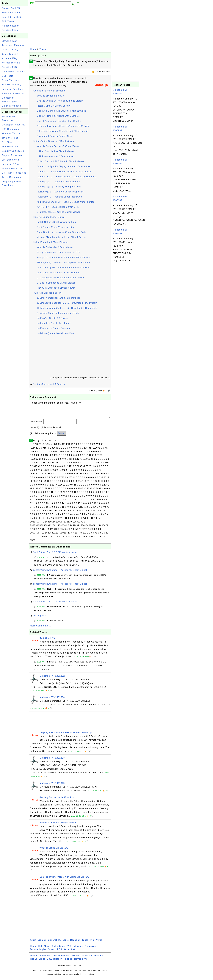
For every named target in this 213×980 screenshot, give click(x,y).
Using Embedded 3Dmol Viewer (51, 242)
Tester (34, 958)
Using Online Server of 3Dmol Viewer (54, 141)
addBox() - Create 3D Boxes (52, 318)
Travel (77, 962)
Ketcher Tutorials (11, 63)
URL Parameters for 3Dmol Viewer (56, 156)
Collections (58, 949)
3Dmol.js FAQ (9, 41)
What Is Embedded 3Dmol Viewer (55, 247)
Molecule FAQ (9, 58)
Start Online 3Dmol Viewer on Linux (56, 227)
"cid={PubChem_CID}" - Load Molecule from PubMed (66, 202)
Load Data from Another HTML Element (58, 273)
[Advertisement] (15, 229)
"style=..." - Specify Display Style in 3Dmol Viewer (64, 166)
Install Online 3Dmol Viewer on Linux (57, 222)
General (52, 943)
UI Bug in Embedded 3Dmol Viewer (56, 283)
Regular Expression (12, 155)
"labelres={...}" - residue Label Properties (59, 197)
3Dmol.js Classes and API (48, 293)
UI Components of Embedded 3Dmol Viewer (61, 278)
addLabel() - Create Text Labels (54, 323)
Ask (73, 952)
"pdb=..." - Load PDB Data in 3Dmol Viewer (60, 161)
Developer (44, 958)
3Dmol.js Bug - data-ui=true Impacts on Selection (64, 263)
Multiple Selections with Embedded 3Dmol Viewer (64, 258)
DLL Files (7, 142)
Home (33, 49)
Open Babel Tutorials (13, 72)
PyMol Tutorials (10, 80)
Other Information (11, 106)
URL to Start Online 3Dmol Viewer (55, 151)
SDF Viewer (8, 21)
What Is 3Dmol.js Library (50, 96)
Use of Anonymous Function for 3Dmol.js (59, 121)
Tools (43, 49)
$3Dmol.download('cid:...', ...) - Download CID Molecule (67, 308)
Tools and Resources (13, 93)
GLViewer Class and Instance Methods (58, 313)
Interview (78, 949)
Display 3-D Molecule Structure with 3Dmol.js (62, 111)
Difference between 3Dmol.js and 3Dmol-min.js (62, 131)
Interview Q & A (10, 164)
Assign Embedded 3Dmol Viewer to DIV (58, 252)
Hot (40, 949)
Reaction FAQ (9, 67)
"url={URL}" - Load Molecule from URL (58, 207)
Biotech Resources (12, 168)
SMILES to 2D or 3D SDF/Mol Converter (55, 555)
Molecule (64, 943)
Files (85, 958)
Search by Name (11, 13)
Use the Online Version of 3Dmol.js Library (60, 101)
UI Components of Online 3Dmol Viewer (58, 212)
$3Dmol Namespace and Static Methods (59, 298)
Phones (68, 962)
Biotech (58, 962)
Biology (42, 943)
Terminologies (38, 952)
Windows (64, 958)
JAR (73, 958)
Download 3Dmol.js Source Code (55, 136)
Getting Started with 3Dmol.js (49, 91)
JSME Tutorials (10, 54)
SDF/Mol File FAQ (12, 85)
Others (52, 952)
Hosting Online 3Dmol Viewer (49, 217)
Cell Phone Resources (14, 173)
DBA (54, 958)
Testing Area (40, 618)
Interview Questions (13, 89)
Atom (33, 943)
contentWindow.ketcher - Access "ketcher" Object (60, 573)
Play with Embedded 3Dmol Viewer (56, 288)
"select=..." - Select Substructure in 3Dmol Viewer (64, 172)
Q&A (49, 962)
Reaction (75, 943)
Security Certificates (13, 151)
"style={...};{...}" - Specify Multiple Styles (59, 187)
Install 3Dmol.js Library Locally (54, 106)
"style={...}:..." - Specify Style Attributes (58, 182)
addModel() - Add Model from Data (56, 333)
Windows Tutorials (12, 133)
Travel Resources (11, 177)
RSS (60, 952)
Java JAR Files (10, 138)
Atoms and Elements (13, 45)
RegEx (34, 962)
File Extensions (10, 147)
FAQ (69, 949)
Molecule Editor (10, 26)
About (47, 949)
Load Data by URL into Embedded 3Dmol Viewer (63, 268)
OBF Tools (7, 76)
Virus (99, 943)
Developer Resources (14, 125)
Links (42, 962)
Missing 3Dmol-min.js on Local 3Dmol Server (61, 237)
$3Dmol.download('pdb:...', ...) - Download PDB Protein (67, 303)
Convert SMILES (11, 8)
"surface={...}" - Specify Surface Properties (60, 192)
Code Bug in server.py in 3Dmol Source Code (62, 232)
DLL (79, 958)
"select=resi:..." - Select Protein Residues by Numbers (66, 177)
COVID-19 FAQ (10, 50)
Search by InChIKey (13, 17)
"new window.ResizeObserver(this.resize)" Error (63, 126)
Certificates (96, 958)
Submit (62, 436)
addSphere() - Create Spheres (53, 328)
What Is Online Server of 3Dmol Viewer (58, 146)
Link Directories (10, 160)
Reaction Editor (10, 30)
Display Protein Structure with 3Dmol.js (58, 116)
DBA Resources (10, 129)
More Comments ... (40, 628)
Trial (92, 943)
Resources (91, 949)
